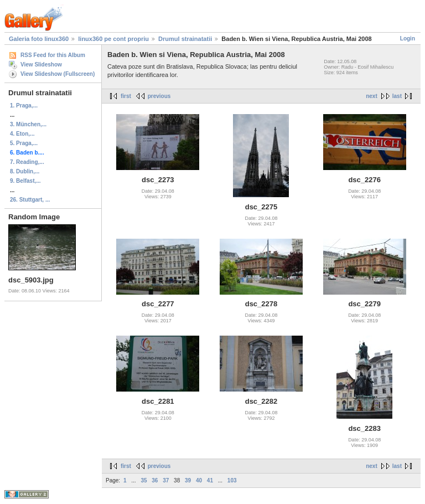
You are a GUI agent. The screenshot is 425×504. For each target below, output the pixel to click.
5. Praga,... (24, 143)
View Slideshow (41, 65)
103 (232, 480)
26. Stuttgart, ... (30, 200)
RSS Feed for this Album (53, 55)
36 (155, 480)
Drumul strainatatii (185, 39)
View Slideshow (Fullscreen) (58, 74)
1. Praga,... (24, 106)
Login (408, 38)
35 (144, 480)
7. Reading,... (27, 162)
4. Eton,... (22, 134)
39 (188, 480)
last (397, 96)
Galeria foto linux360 (39, 39)
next (372, 96)
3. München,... (28, 124)
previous (159, 96)
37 (166, 480)
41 (210, 480)
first (126, 96)
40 (199, 480)
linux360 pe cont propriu (113, 39)
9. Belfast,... (25, 181)
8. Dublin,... (25, 171)
